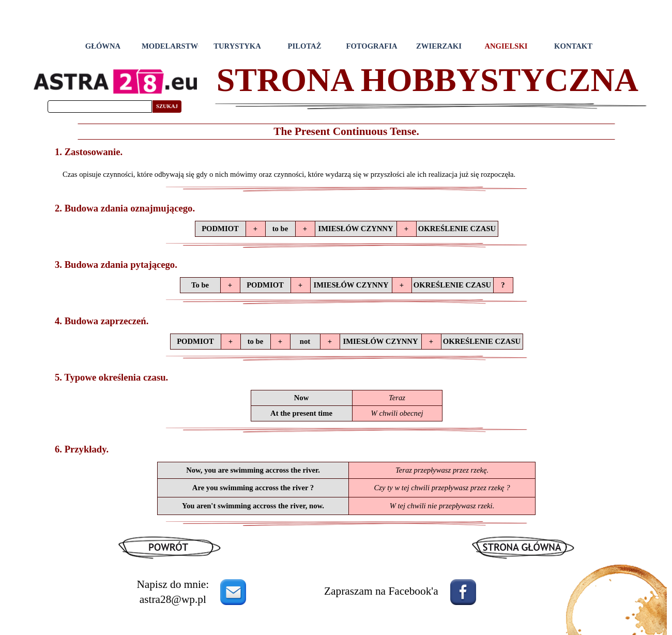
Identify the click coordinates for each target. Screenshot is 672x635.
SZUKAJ (167, 106)
